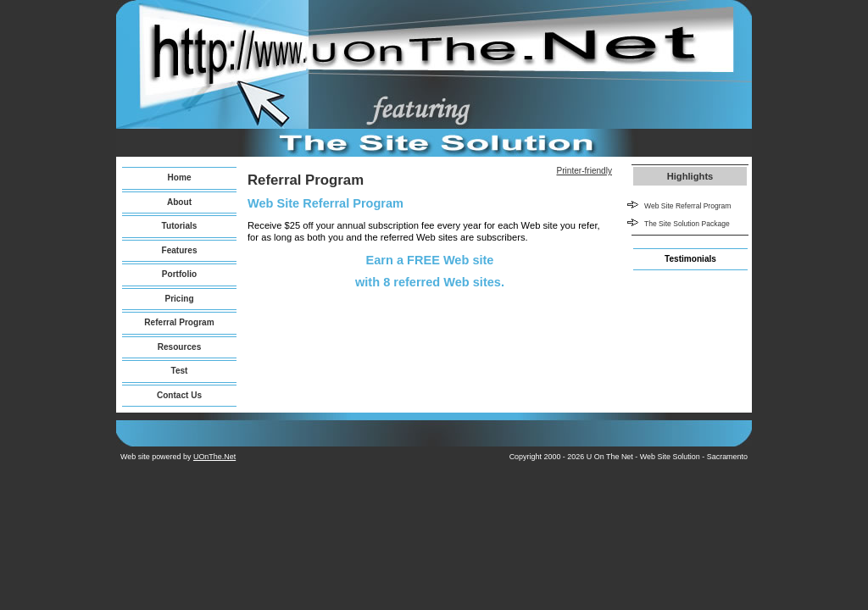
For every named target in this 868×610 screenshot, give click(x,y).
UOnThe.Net (214, 457)
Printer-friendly (584, 171)
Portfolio (179, 274)
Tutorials (180, 226)
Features (179, 250)
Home (179, 177)
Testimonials (690, 259)
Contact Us (179, 395)
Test (180, 371)
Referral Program (179, 322)
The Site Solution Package (687, 224)
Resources (180, 347)
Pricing (179, 299)
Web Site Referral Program (687, 206)
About (179, 202)
